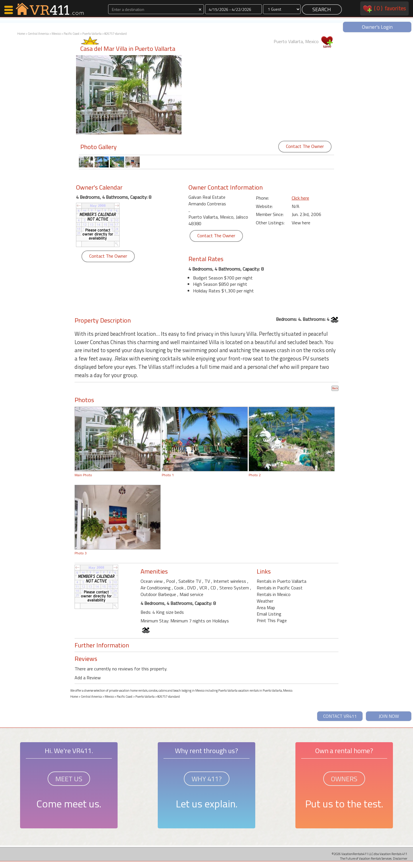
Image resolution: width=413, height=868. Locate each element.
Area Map (266, 607)
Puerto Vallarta (92, 34)
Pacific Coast (72, 34)
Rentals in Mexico (274, 594)
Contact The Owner (305, 146)
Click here (300, 198)
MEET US (69, 779)
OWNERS (344, 779)
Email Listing (269, 614)
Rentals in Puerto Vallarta (281, 581)
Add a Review (88, 678)
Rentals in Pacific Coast (280, 588)
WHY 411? (207, 779)
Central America (38, 34)
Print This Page (272, 620)
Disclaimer (400, 858)
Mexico (56, 34)
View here (301, 223)
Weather (265, 601)
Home (21, 34)
